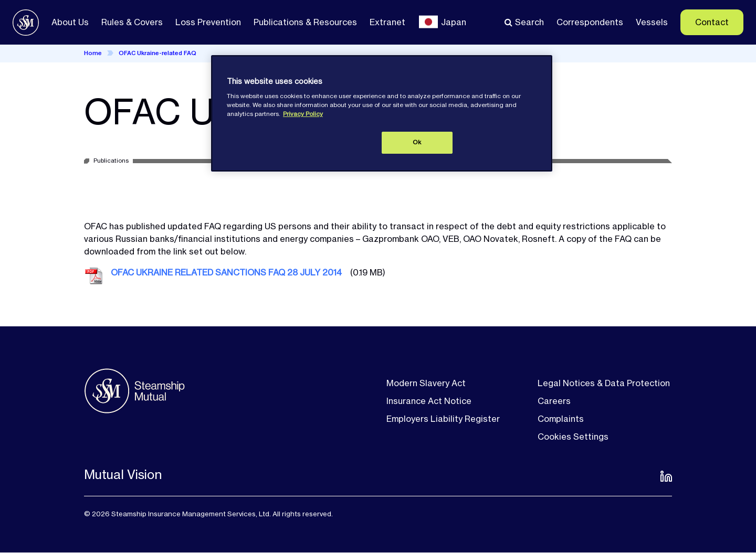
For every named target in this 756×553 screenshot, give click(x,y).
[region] (382, 113)
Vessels (652, 22)
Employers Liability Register (443, 419)
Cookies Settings (573, 437)
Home (93, 53)
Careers (554, 401)
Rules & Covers (132, 22)
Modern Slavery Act (426, 383)
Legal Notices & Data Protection (604, 383)
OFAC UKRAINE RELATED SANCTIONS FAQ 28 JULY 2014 (226, 272)
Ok (417, 142)
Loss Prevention (208, 22)
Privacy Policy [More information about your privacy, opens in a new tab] (303, 114)
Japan (454, 22)
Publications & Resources (305, 22)
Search (529, 22)
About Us (70, 22)
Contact (712, 22)
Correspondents (590, 22)
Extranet (387, 22)
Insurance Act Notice (429, 401)
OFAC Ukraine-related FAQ (157, 53)
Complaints (561, 419)
